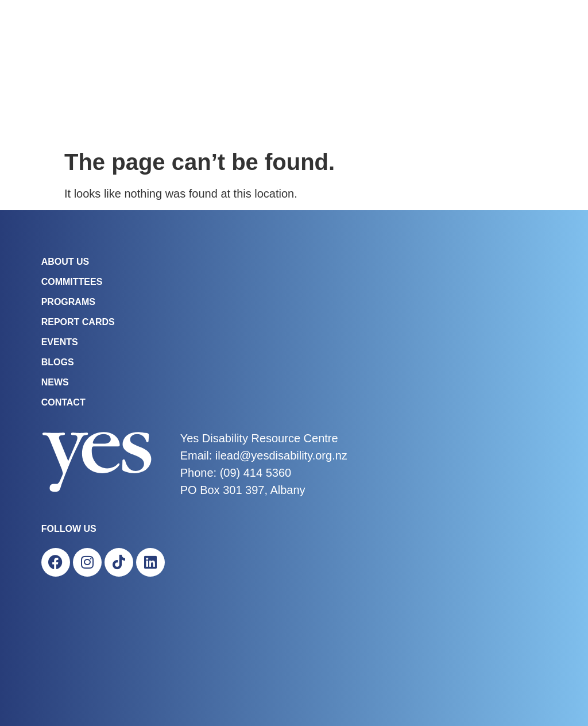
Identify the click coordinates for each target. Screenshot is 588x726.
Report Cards (78, 322)
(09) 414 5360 (256, 473)
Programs (68, 302)
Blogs (58, 362)
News (55, 382)
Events (60, 342)
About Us (65, 262)
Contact (63, 402)
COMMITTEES (72, 282)
